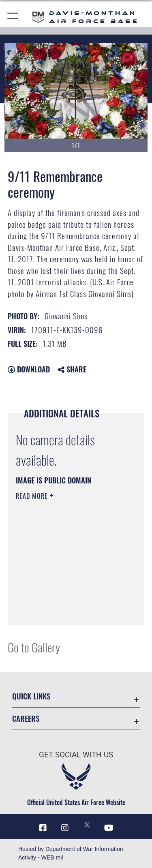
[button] (13, 17)
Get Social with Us (76, 755)
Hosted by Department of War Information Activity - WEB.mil (71, 853)
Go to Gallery (34, 647)
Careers (26, 718)
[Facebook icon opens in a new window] (43, 828)
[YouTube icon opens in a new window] (109, 828)
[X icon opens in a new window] (87, 825)
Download (29, 369)
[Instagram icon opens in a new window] (65, 828)
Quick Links (31, 696)
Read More (33, 496)
